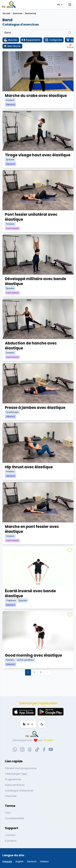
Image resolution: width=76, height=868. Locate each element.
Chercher (11, 796)
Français (7, 862)
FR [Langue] (60, 5)
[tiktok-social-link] (37, 749)
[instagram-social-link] (22, 749)
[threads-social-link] (30, 749)
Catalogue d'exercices (19, 791)
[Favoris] (70, 55)
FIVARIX (49, 740)
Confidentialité (14, 818)
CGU (8, 813)
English (20, 862)
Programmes (13, 779)
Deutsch (32, 862)
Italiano (44, 862)
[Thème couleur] (42, 724)
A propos (11, 841)
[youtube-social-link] (51, 749)
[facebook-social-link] (44, 749)
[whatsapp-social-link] (15, 749)
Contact (10, 835)
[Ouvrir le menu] (70, 5)
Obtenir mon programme (21, 768)
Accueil (6, 13)
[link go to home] (33, 734)
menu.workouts (15, 785)
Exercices (18, 13)
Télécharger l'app (16, 774)
